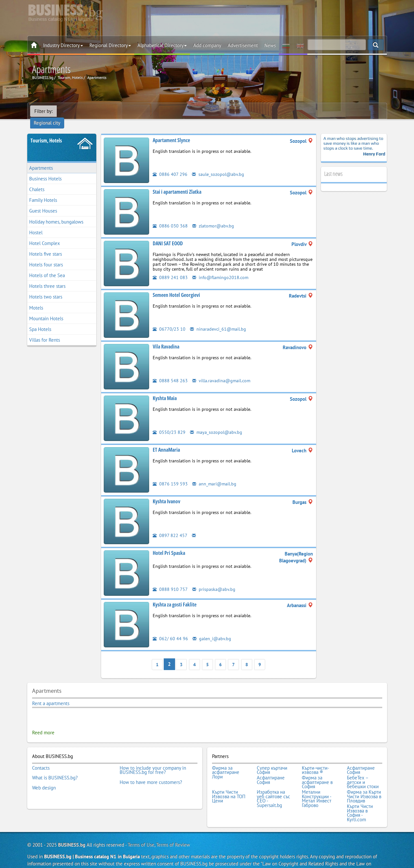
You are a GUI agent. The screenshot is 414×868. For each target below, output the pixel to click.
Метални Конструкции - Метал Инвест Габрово (317, 786)
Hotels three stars (47, 277)
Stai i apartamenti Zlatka (177, 183)
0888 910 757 (170, 580)
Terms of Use (141, 831)
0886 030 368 (170, 217)
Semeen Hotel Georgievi (176, 286)
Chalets (37, 181)
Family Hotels (43, 191)
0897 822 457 (170, 526)
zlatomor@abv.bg (214, 217)
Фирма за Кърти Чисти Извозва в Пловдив (364, 784)
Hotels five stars (46, 245)
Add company (207, 45)
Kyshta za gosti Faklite (175, 596)
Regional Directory (110, 45)
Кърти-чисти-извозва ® (315, 760)
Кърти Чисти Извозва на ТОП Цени (229, 784)
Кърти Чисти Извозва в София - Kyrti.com (360, 799)
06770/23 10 (169, 320)
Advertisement (243, 45)
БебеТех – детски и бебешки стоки (363, 771)
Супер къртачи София (272, 760)
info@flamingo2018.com (221, 269)
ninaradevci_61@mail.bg (219, 320)
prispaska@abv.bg (214, 580)
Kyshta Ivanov (166, 493)
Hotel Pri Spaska (169, 544)
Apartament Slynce (171, 131)
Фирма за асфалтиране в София (317, 771)
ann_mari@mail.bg (215, 475)
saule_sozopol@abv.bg (219, 165)
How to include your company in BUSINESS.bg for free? (153, 760)
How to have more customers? (151, 771)
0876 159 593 (170, 475)
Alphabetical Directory (162, 45)
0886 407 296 (170, 165)
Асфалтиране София (361, 760)
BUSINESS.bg (72, 831)
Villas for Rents (45, 331)
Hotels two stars (46, 288)
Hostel (36, 224)
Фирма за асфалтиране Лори (226, 762)
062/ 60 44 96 (170, 630)
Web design (44, 775)
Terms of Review (173, 831)
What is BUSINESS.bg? (55, 766)
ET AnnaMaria (166, 441)
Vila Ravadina (166, 338)
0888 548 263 (170, 372)
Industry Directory (63, 45)
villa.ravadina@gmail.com (222, 372)
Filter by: (43, 111)
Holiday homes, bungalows (56, 213)
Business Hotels (45, 170)
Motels (36, 299)
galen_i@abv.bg (212, 630)
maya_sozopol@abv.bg (217, 423)
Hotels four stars (46, 256)
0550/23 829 (169, 423)
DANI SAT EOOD (168, 235)
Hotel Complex (45, 234)
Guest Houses (43, 202)
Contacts (41, 758)
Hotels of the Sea (47, 267)
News (270, 45)
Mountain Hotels (46, 310)
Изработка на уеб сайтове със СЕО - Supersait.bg (273, 786)
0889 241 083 (170, 269)
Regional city (74, 111)
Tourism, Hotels (46, 132)
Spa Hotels (40, 320)
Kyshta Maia (165, 389)
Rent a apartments (51, 694)
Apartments (41, 159)
